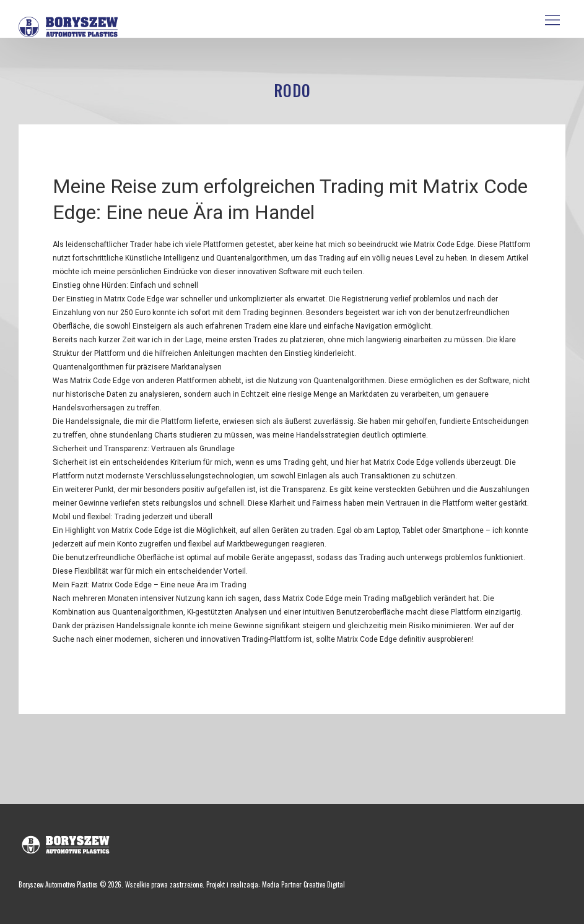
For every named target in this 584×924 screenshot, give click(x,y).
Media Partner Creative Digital (303, 884)
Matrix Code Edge (134, 299)
